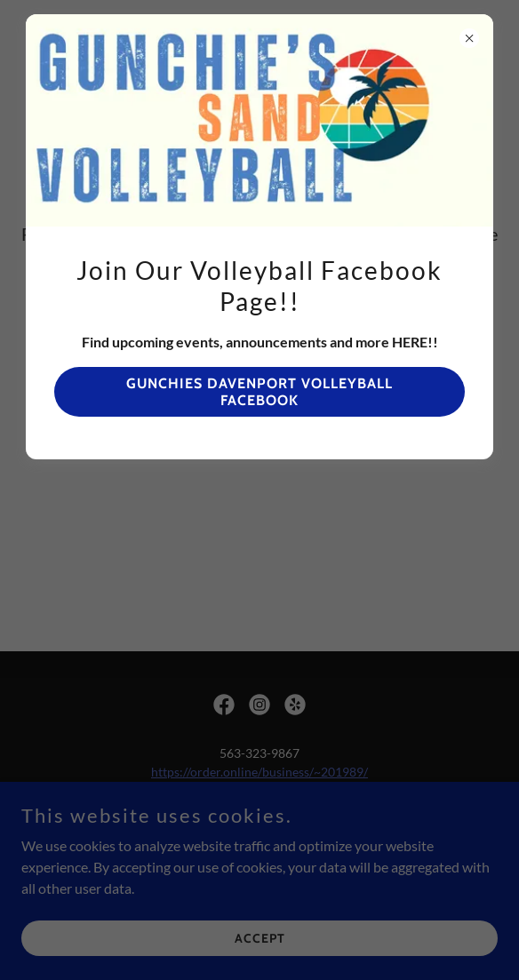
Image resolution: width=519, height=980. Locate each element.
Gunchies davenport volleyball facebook (259, 392)
